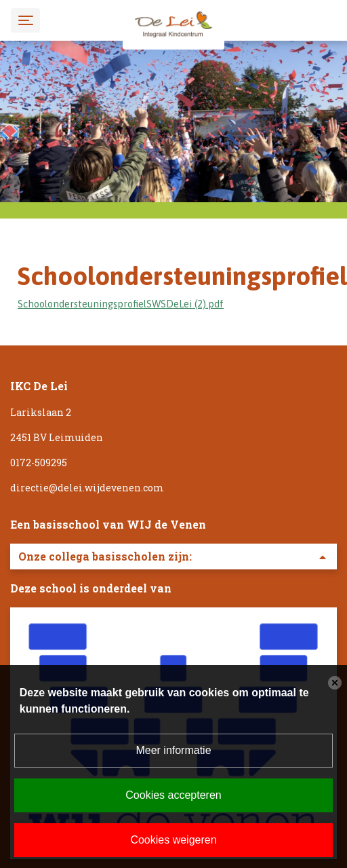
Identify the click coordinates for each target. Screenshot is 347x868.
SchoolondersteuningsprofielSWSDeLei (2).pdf (121, 304)
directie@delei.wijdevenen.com (87, 488)
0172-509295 (39, 463)
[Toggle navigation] (25, 20)
